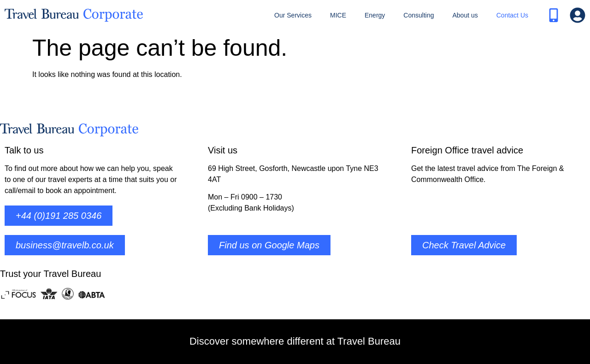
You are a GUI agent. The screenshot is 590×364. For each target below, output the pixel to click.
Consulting (419, 15)
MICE (338, 15)
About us (465, 15)
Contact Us (512, 15)
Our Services (293, 15)
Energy (375, 15)
